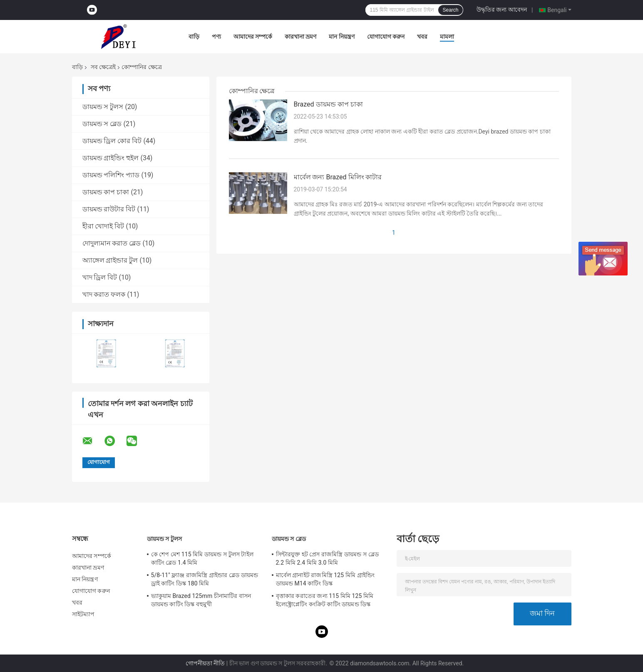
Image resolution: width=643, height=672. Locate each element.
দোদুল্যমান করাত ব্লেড (112, 243)
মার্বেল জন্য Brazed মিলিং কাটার (338, 177)
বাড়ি (194, 37)
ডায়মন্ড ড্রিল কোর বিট (112, 141)
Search (450, 10)
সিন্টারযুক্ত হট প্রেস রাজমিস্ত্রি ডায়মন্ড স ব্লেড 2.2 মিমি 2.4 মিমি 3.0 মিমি (327, 558)
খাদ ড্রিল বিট (100, 277)
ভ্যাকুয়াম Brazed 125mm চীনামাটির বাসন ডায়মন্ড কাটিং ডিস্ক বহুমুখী (201, 600)
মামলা (447, 37)
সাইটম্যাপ (83, 614)
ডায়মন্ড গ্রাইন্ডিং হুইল (111, 158)
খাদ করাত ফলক (104, 294)
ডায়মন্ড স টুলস (103, 107)
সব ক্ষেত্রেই (103, 67)
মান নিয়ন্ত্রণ (341, 37)
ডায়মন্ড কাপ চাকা (106, 192)
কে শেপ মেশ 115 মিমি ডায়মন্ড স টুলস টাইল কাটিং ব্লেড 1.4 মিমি (202, 558)
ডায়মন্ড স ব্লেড (102, 124)
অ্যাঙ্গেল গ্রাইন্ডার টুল (110, 260)
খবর (422, 37)
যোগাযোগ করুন (386, 37)
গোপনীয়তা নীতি (205, 663)
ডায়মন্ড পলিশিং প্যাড (111, 175)
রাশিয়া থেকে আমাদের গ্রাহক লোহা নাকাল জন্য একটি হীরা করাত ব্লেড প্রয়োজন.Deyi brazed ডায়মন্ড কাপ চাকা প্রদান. (422, 136)
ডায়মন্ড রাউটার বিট (109, 209)
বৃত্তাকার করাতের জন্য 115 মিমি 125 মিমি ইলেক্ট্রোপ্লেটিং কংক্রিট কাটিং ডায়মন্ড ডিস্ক (325, 600)
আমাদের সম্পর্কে (253, 37)
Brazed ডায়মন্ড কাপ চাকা (328, 104)
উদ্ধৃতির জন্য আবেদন (502, 10)
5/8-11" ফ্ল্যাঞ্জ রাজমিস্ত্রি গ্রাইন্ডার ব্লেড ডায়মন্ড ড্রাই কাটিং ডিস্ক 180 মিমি (205, 579)
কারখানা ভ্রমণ (300, 37)
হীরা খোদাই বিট (103, 226)
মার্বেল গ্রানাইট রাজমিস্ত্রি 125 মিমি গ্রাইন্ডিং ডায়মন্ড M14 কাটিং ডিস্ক (325, 579)
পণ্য (216, 37)
